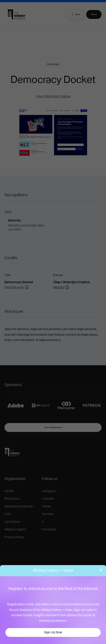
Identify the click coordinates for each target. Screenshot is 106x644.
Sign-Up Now (53, 632)
